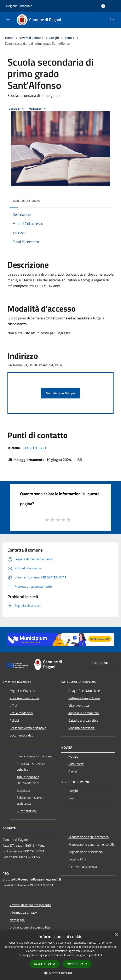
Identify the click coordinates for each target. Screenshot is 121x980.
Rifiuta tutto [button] (77, 964)
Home (9, 38)
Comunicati (76, 764)
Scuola (70, 38)
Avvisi (73, 771)
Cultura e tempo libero (84, 698)
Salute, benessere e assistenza (30, 800)
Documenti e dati (22, 735)
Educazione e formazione (34, 756)
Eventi (73, 798)
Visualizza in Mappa (60, 393)
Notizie (73, 756)
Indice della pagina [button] (26, 201)
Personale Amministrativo (28, 728)
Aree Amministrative (24, 698)
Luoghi (54, 38)
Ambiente (23, 790)
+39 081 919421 (34, 448)
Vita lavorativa (79, 705)
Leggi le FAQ (77, 859)
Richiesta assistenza (83, 867)
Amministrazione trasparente (30, 905)
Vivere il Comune (32, 38)
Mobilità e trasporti (82, 728)
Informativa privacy (23, 912)
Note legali (17, 920)
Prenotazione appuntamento (88, 837)
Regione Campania (19, 6)
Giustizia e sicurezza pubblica (31, 766)
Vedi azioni (39, 109)
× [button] (116, 935)
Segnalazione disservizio (85, 852)
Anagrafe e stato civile (84, 691)
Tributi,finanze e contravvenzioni (28, 780)
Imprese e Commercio (83, 713)
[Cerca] (112, 20)
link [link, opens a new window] (100, 955)
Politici (14, 720)
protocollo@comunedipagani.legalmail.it (32, 879)
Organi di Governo (22, 691)
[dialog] (60, 955)
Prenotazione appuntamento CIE (91, 844)
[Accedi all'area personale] (103, 6)
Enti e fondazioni (21, 713)
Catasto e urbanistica (83, 720)
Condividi (17, 109)
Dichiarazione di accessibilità (30, 927)
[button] (60, 973)
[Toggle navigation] (8, 19)
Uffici (13, 705)
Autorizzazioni (27, 811)
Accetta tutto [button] (45, 964)
